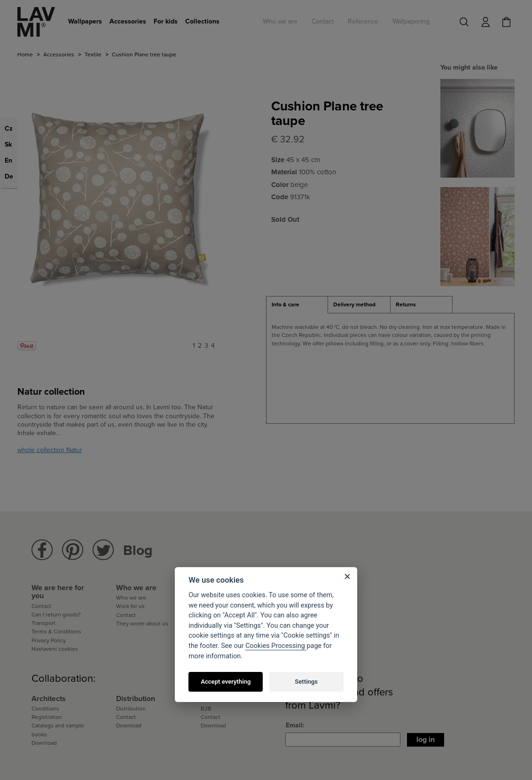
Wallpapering (411, 21)
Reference (363, 21)
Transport (43, 623)
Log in (426, 740)
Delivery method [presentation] (354, 304)
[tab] (297, 305)
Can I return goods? (56, 615)
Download (44, 743)
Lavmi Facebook (42, 550)
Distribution (131, 709)
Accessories (128, 21)
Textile (93, 55)
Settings (306, 682)
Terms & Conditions (56, 632)
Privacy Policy (49, 640)
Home (25, 55)
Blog (138, 550)
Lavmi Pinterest (73, 550)
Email (294, 725)
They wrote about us (142, 624)
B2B (206, 709)
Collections (202, 21)
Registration (47, 717)
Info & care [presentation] (286, 304)
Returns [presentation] (406, 304)
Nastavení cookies (55, 649)
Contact (323, 21)
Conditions (45, 709)
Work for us (130, 606)
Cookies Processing (276, 646)
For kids (166, 21)
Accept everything (226, 682)
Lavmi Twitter (103, 550)
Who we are (280, 21)
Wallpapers (85, 21)
